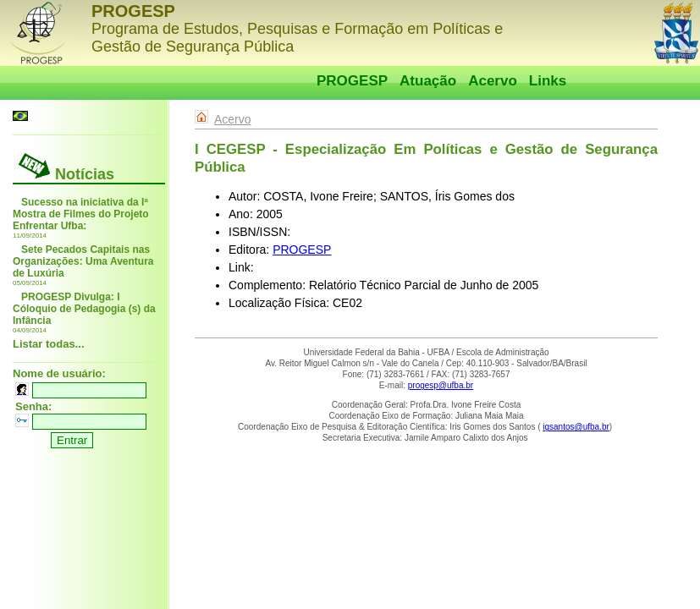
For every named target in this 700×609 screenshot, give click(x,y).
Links (548, 81)
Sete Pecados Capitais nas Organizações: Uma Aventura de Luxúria (83, 261)
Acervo (493, 81)
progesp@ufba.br (441, 385)
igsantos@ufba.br (576, 427)
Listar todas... (49, 344)
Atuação (428, 81)
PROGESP (352, 81)
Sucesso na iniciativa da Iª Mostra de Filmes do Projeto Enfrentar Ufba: (81, 214)
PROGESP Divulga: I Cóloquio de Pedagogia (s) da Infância (84, 309)
